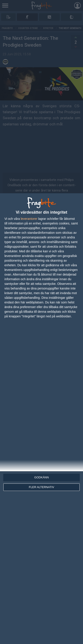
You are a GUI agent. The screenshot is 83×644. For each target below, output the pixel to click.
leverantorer (29, 219)
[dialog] (41, 419)
